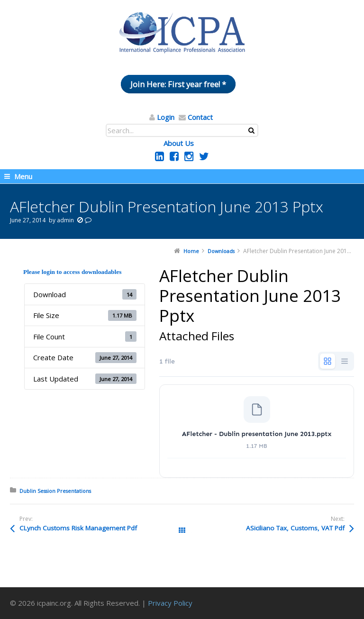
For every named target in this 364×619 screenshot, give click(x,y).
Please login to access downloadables (72, 272)
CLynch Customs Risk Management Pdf (78, 528)
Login (166, 117)
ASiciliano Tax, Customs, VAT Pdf (295, 528)
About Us (179, 143)
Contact (200, 117)
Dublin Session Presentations (55, 491)
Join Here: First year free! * (178, 84)
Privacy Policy (170, 603)
